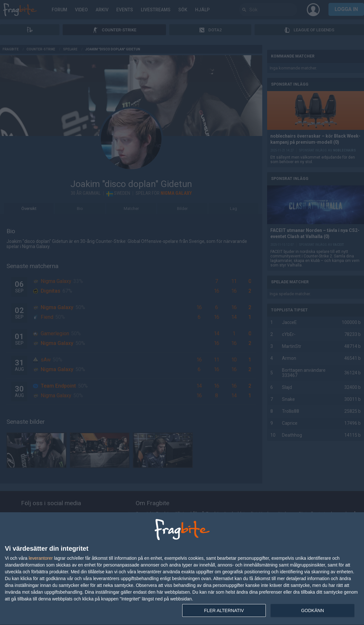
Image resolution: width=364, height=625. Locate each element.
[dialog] (182, 569)
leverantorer (41, 558)
